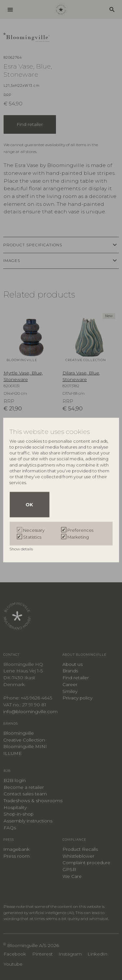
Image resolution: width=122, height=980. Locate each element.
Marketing (78, 537)
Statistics (32, 537)
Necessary (34, 530)
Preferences (80, 530)
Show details (22, 549)
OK (29, 504)
